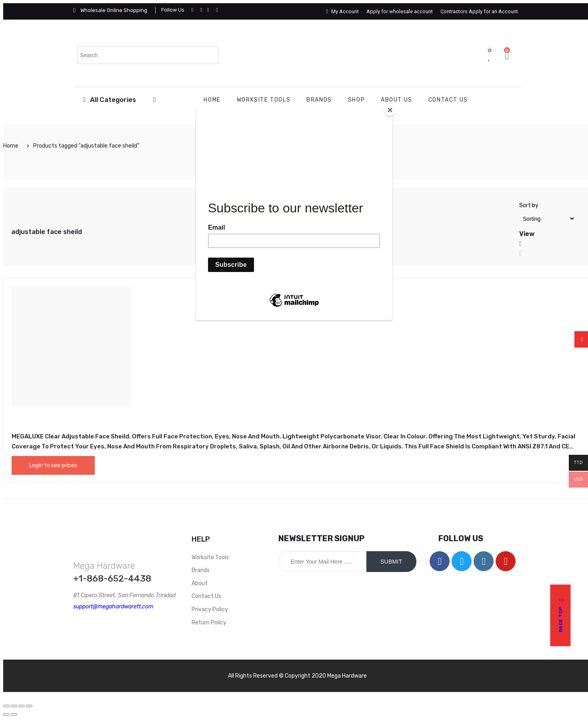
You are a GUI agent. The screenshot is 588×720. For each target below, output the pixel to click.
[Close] (390, 110)
